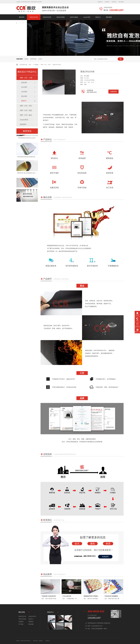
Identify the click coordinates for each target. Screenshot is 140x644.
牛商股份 (41, 641)
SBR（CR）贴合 (26, 115)
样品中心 (98, 17)
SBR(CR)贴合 (74, 17)
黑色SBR (24, 83)
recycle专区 (87, 17)
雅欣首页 (22, 17)
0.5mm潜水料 (67, 596)
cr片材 (40, 59)
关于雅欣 (22, 23)
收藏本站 (100, 2)
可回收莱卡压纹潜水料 (49, 596)
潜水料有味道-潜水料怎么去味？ (27, 139)
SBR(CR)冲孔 (47, 17)
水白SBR (24, 92)
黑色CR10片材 (57, 65)
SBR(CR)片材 (34, 17)
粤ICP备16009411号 (26, 641)
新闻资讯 (31, 622)
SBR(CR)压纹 (61, 17)
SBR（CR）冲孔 (26, 106)
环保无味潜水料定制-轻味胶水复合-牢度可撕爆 (30, 158)
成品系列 (23, 124)
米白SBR (24, 87)
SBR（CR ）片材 (46, 65)
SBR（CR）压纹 (26, 110)
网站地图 (121, 2)
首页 (30, 65)
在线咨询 (113, 92)
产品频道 (36, 65)
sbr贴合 (26, 59)
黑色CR (24, 101)
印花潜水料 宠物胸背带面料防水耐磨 (116, 596)
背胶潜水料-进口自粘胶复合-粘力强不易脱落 (29, 174)
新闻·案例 (109, 17)
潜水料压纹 (33, 59)
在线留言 (107, 2)
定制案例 (21, 622)
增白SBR (24, 96)
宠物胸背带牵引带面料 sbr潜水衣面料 (95, 596)
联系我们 (114, 2)
